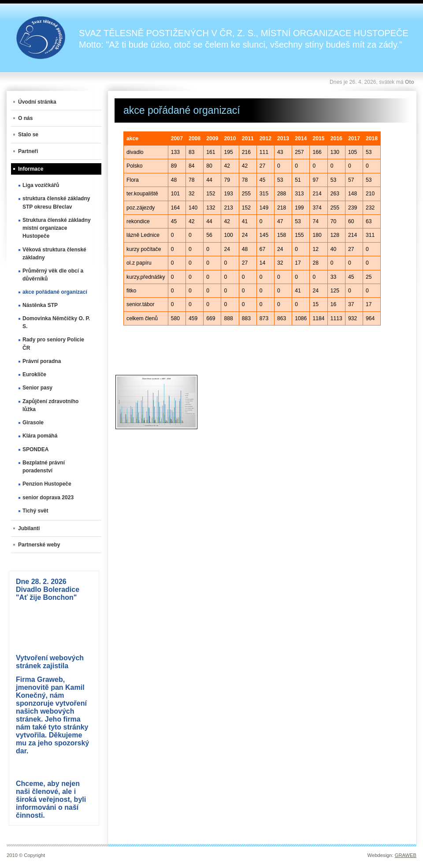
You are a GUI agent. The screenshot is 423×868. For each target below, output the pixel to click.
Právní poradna (42, 361)
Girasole (33, 423)
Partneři (28, 151)
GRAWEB (406, 855)
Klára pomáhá (40, 436)
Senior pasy (37, 388)
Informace (31, 169)
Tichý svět (35, 511)
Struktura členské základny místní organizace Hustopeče (57, 228)
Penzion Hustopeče (47, 484)
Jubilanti (29, 528)
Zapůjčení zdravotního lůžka (50, 405)
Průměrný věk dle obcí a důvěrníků (53, 275)
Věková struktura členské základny (54, 254)
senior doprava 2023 (48, 498)
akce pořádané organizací (55, 292)
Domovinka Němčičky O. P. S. (56, 322)
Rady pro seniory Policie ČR (53, 344)
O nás (25, 118)
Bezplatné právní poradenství (44, 467)
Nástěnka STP (40, 305)
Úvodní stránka (37, 102)
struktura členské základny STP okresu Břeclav (56, 202)
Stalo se (28, 135)
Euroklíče (34, 374)
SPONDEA (35, 449)
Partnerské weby (39, 545)
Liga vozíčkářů (41, 185)
